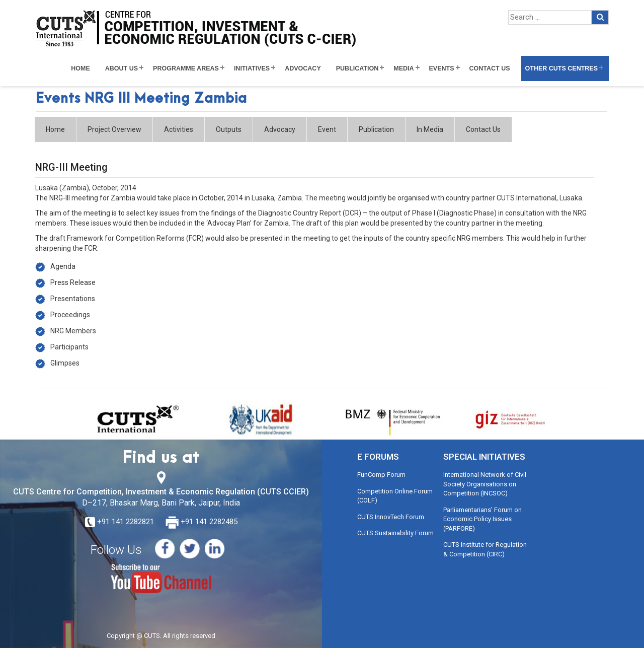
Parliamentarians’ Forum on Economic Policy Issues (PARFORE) (482, 519)
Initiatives (252, 68)
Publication (357, 68)
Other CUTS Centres (561, 68)
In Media (430, 129)
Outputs (229, 129)
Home (80, 68)
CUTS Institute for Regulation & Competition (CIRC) (485, 549)
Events (442, 68)
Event (327, 129)
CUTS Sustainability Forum (395, 533)
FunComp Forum (381, 475)
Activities (179, 129)
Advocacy (303, 68)
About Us (122, 68)
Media (404, 68)
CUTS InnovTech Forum (391, 517)
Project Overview (114, 129)
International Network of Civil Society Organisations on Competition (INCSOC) (485, 484)
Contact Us (490, 68)
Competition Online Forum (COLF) (395, 496)
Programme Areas (186, 68)
